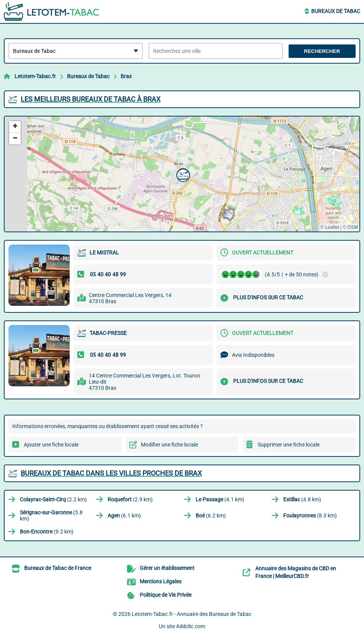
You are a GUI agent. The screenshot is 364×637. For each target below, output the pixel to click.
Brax (126, 76)
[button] (182, 174)
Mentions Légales (161, 581)
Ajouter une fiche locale (51, 445)
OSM (353, 227)
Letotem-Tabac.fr (35, 76)
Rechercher (322, 51)
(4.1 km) (220, 499)
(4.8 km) (302, 499)
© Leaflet (330, 227)
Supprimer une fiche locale (289, 445)
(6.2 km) (211, 516)
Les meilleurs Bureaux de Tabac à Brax (91, 99)
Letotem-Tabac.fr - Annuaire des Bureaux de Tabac (192, 614)
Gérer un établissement (167, 568)
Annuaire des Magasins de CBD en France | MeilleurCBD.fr (296, 572)
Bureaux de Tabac (336, 11)
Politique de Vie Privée (166, 595)
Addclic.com (191, 626)
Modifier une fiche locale (169, 445)
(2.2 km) (53, 499)
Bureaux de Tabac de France (58, 568)
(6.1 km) (124, 516)
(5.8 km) (51, 516)
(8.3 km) (310, 516)
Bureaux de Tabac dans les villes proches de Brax (111, 473)
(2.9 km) (130, 499)
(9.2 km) (47, 532)
